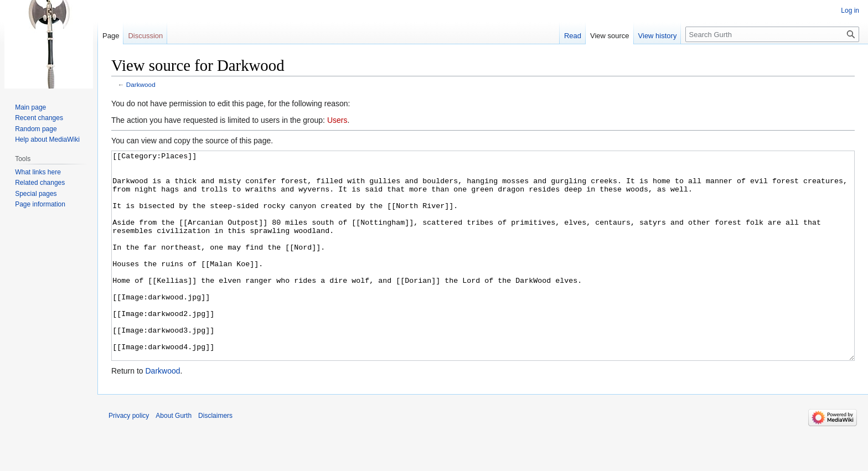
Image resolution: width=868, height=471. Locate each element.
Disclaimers (215, 457)
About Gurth (174, 457)
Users (337, 120)
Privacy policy (129, 457)
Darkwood (141, 84)
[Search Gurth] (772, 34)
